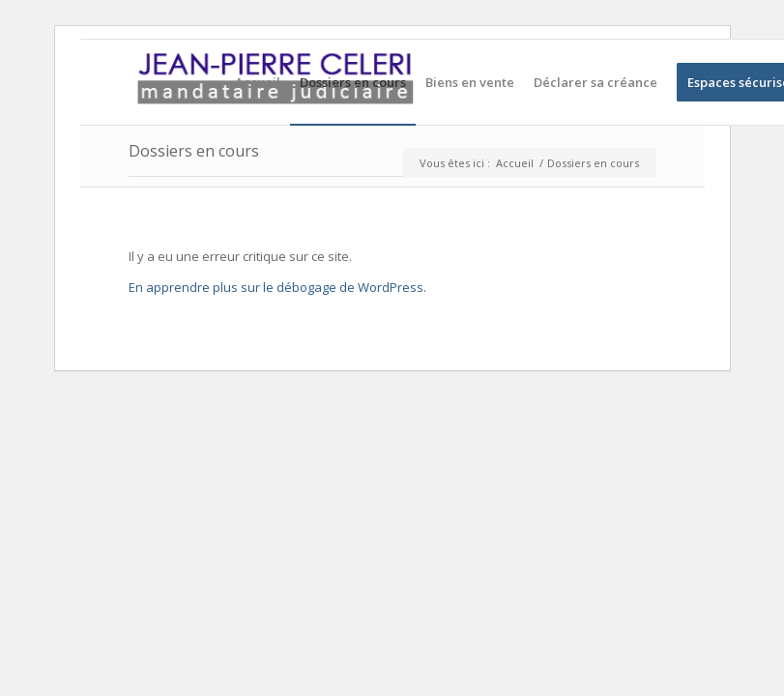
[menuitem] (258, 82)
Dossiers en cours (194, 151)
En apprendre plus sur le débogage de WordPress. (277, 287)
